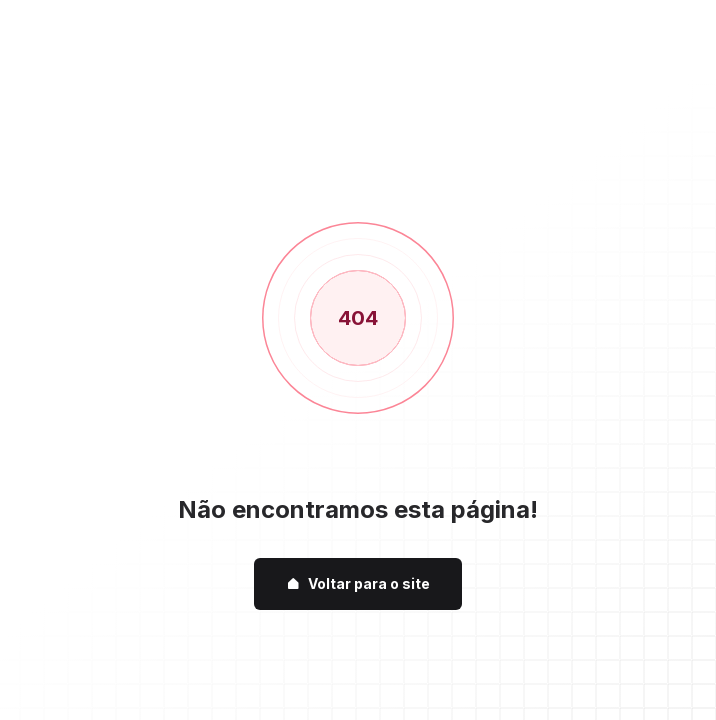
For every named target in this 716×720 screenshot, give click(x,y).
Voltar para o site (358, 583)
